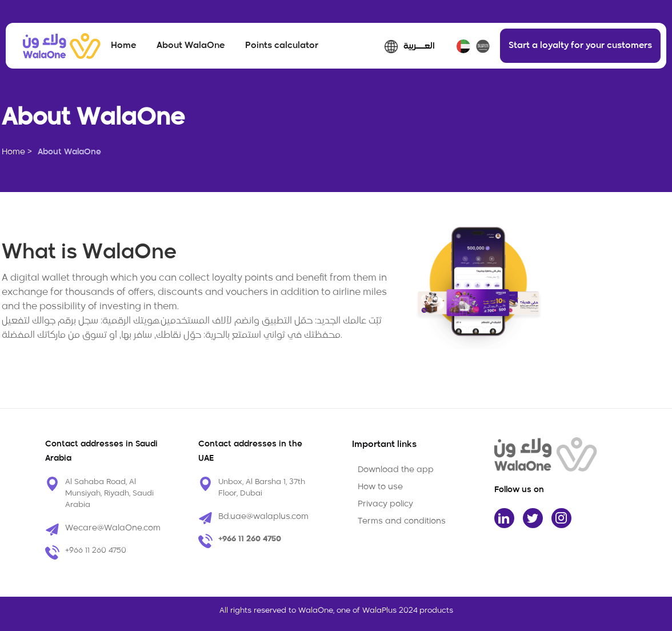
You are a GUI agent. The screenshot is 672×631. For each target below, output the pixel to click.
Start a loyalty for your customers (580, 45)
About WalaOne (191, 45)
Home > (17, 152)
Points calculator (282, 45)
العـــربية (419, 46)
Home (123, 45)
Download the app (396, 470)
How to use (380, 487)
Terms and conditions (402, 521)
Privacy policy (385, 504)
